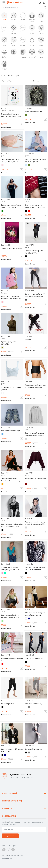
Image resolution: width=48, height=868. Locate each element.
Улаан (29, 211)
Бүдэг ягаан (3, 573)
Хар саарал (26, 300)
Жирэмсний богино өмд (34, 704)
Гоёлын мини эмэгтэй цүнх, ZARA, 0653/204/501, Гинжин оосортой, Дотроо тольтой (11, 206)
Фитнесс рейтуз (8, 704)
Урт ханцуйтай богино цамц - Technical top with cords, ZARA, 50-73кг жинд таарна (36, 480)
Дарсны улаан (26, 484)
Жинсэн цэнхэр (3, 434)
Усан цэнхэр (26, 165)
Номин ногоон (5, 573)
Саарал (29, 707)
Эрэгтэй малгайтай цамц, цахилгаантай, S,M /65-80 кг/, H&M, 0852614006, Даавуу (35, 434)
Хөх (29, 619)
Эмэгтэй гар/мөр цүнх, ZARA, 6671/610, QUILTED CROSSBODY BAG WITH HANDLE (36, 161)
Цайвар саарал (26, 439)
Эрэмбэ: (36, 81)
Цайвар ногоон (3, 621)
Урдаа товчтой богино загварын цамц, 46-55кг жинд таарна (10, 569)
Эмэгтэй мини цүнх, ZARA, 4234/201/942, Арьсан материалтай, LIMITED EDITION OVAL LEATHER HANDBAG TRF (11, 161)
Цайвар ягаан (3, 302)
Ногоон (3, 211)
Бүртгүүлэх (10, 836)
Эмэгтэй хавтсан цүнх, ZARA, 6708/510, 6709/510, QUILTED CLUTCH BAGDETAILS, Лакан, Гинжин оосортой (36, 206)
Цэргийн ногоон (26, 115)
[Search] (22, 8)
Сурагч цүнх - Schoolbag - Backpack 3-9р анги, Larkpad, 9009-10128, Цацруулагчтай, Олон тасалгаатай (12, 298)
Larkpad (4, 293)
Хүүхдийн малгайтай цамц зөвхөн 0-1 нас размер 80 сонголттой (35, 523)
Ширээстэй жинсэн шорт (11, 431)
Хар (26, 211)
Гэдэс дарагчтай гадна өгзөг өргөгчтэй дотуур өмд (36, 386)
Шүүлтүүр (7, 81)
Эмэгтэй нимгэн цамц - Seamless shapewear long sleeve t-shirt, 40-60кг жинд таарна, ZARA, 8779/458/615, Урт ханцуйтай (12, 480)
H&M (27, 430)
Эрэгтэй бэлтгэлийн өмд (34, 658)
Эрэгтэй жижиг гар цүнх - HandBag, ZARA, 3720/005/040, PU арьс (35, 252)
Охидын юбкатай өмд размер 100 (12, 660)
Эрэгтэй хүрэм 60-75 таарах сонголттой (12, 750)
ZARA (3, 156)
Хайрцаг (28, 340)
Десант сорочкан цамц (34, 112)
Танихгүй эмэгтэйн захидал (12, 248)
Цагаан (3, 393)
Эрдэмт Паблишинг (8, 111)
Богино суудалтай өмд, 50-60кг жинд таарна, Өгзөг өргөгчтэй (35, 295)
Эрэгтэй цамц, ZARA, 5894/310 (9, 343)
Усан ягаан (3, 165)
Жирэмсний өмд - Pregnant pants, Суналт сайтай (35, 614)
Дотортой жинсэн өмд (34, 749)
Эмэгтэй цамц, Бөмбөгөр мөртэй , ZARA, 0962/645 (11, 616)
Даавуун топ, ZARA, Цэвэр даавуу (11, 389)
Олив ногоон (3, 348)
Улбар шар (3, 484)
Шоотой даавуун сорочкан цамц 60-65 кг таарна (35, 569)
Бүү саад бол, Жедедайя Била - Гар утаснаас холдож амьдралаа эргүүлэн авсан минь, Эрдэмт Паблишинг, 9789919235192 (12, 115)
